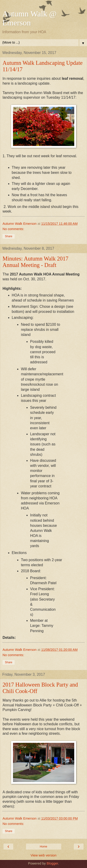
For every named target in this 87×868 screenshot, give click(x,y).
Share (9, 236)
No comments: (13, 229)
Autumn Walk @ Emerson (29, 18)
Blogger (52, 863)
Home (43, 847)
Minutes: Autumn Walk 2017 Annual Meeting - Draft (35, 262)
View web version (44, 855)
